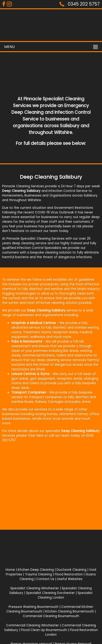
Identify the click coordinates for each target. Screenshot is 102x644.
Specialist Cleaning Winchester (35, 588)
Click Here (36, 436)
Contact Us (45, 579)
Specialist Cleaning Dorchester (50, 593)
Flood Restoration (69, 574)
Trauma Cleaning (38, 574)
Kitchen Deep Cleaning (36, 570)
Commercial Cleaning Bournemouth (51, 616)
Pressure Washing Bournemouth (34, 607)
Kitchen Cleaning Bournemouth (70, 611)
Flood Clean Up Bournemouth (44, 630)
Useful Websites (70, 579)
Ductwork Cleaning (71, 570)
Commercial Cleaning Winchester (32, 625)
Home (10, 570)
